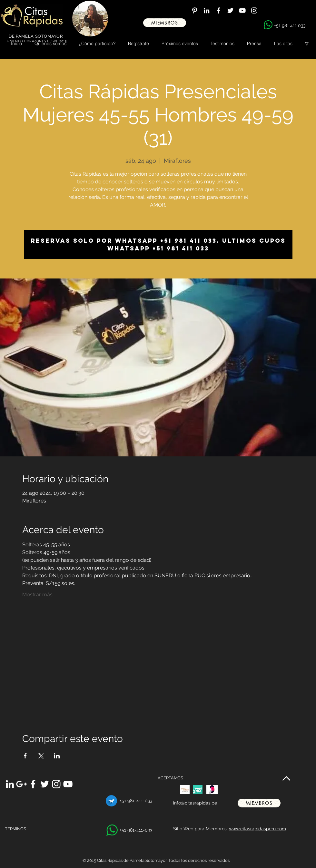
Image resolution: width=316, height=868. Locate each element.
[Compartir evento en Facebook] (25, 756)
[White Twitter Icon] (230, 10)
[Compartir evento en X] (41, 756)
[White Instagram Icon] (254, 10)
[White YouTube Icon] (242, 10)
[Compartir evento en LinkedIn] (57, 756)
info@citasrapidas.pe (195, 803)
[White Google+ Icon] (21, 784)
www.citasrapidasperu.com (257, 829)
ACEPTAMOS (170, 778)
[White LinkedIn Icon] (207, 10)
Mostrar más (37, 595)
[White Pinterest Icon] (195, 10)
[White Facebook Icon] (218, 10)
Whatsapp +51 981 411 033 (158, 248)
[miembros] (165, 23)
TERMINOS (15, 829)
